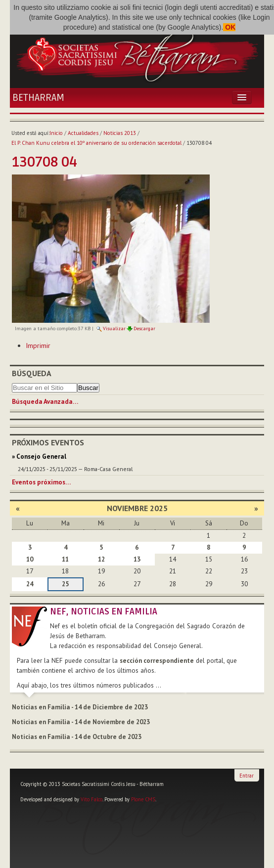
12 (101, 559)
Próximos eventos (48, 442)
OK (229, 27)
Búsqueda (32, 373)
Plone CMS (143, 799)
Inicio (56, 133)
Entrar (247, 776)
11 (65, 559)
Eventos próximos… (41, 482)
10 (30, 559)
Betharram (38, 98)
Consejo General (41, 456)
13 (137, 559)
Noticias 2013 (120, 133)
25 (65, 584)
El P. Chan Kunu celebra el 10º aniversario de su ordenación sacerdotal (96, 143)
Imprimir (38, 346)
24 (30, 584)
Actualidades (83, 133)
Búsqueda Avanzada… (45, 402)
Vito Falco (91, 799)
